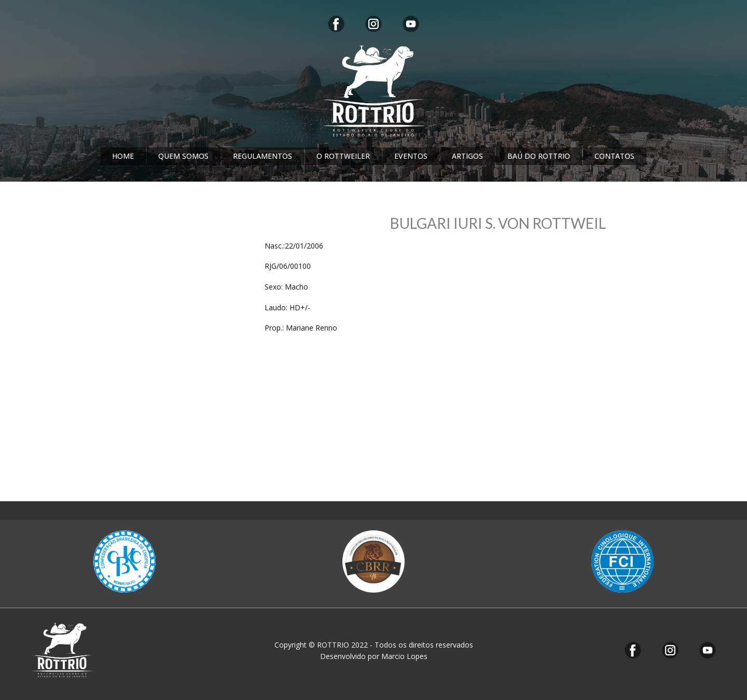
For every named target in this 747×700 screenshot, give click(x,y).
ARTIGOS (467, 156)
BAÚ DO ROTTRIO (539, 156)
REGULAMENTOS (262, 156)
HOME (123, 156)
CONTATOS (614, 156)
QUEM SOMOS (183, 156)
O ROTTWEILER (343, 156)
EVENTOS (411, 156)
